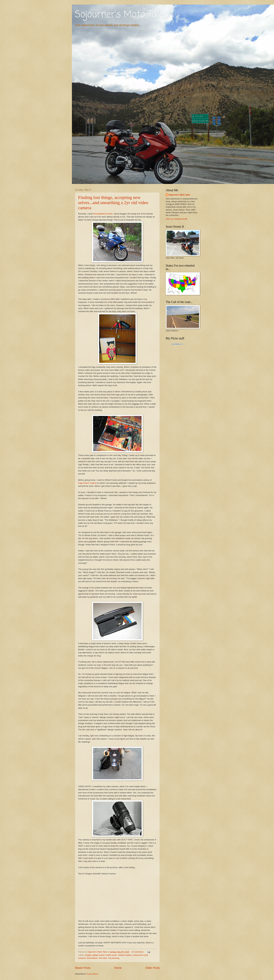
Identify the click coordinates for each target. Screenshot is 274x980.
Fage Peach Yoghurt (87, 483)
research (82, 958)
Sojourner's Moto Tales (122, 15)
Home (118, 968)
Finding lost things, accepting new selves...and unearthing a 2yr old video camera (113, 203)
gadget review (98, 955)
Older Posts (153, 968)
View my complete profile (177, 219)
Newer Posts (83, 968)
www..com (177, 344)
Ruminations (92, 958)
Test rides (103, 958)
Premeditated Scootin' (103, 214)
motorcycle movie (140, 955)
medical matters (125, 955)
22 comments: (138, 952)
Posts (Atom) (92, 974)
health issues (111, 955)
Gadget (88, 955)
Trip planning (114, 958)
